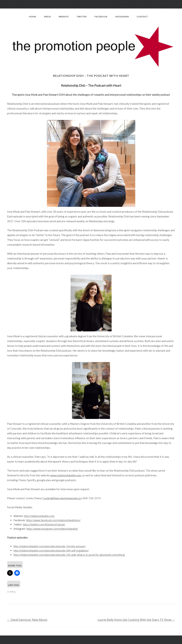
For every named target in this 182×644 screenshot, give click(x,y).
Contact (142, 17)
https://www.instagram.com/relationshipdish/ (52, 529)
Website (64, 17)
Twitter (82, 17)
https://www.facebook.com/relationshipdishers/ (53, 520)
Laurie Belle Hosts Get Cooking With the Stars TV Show (136, 620)
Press (47, 17)
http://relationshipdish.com (39, 516)
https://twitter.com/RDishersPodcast (44, 524)
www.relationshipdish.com (66, 475)
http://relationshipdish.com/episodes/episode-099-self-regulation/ (51, 551)
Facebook (101, 17)
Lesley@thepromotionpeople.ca (62, 498)
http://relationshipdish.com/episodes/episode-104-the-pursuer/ (49, 546)
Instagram (122, 17)
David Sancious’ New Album (27, 620)
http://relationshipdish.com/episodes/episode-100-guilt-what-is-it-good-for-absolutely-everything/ (69, 555)
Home (33, 17)
